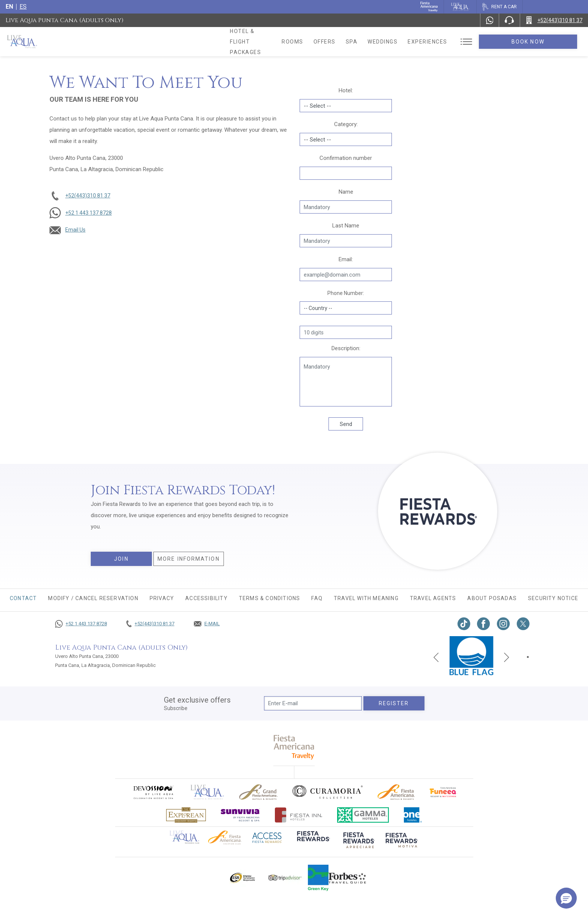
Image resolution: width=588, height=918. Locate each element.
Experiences (465, 42)
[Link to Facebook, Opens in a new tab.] (484, 624)
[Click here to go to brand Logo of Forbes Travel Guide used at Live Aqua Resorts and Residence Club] (347, 878)
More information (189, 559)
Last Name (346, 226)
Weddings (420, 42)
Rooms (330, 42)
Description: (346, 348)
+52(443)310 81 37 (88, 196)
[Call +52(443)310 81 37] (554, 20)
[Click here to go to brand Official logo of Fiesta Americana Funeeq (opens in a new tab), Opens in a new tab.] (443, 792)
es (23, 7)
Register (394, 703)
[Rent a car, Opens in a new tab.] (499, 7)
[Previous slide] (436, 657)
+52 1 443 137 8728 (88, 213)
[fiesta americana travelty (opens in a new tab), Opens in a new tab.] (294, 747)
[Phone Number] (509, 20)
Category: (346, 124)
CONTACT (23, 598)
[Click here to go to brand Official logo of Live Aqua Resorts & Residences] (207, 792)
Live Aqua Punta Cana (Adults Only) (64, 20)
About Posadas (492, 598)
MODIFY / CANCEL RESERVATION (93, 598)
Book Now (547, 42)
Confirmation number (346, 158)
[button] (566, 898)
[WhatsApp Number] (490, 20)
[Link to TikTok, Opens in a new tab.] (464, 624)
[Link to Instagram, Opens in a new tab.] (503, 624)
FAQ (317, 598)
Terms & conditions (270, 598)
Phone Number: (346, 293)
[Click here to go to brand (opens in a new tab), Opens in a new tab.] (153, 792)
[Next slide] (507, 657)
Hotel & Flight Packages (269, 42)
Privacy (162, 598)
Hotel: (346, 90)
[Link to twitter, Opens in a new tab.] (523, 624)
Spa (389, 42)
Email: (346, 259)
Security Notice (553, 598)
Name (346, 192)
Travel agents (433, 598)
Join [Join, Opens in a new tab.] (121, 559)
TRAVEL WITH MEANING (366, 598)
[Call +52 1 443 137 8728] (81, 624)
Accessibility (206, 598)
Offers (362, 42)
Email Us (75, 230)
